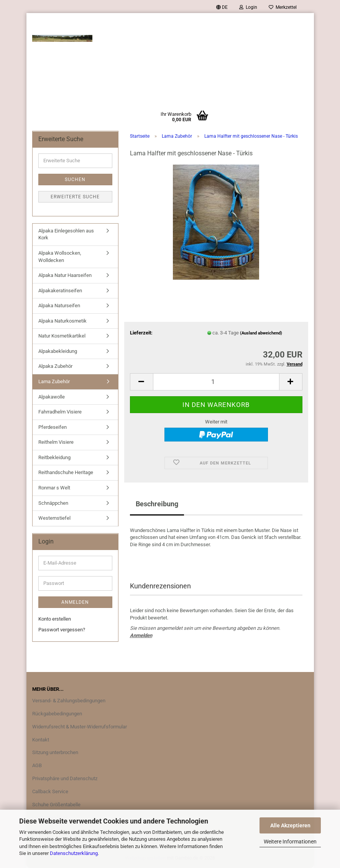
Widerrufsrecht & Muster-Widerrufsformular (80, 727)
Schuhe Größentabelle (56, 805)
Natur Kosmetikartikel (62, 336)
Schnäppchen (53, 503)
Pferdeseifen (53, 427)
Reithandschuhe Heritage (66, 472)
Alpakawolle (52, 397)
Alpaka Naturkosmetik (62, 321)
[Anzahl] (216, 382)
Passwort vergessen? (62, 630)
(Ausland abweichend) (261, 333)
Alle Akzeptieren (290, 825)
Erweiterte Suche (75, 197)
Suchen (75, 180)
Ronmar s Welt (54, 488)
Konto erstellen (55, 619)
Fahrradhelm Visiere (60, 412)
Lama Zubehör (54, 381)
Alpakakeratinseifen (60, 291)
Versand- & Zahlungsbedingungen (69, 701)
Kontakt (41, 740)
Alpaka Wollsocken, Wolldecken (60, 257)
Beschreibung (157, 504)
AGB (37, 765)
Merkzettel (283, 7)
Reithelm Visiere (56, 442)
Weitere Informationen (290, 842)
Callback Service (50, 791)
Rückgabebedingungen (57, 714)
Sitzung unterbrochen (55, 752)
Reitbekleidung (54, 457)
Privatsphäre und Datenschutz (65, 778)
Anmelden (141, 635)
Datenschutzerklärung (74, 853)
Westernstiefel (54, 518)
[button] (222, 7)
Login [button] (248, 7)
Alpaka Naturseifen (59, 306)
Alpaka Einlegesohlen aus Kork (66, 234)
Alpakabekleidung (58, 351)
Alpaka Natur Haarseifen (65, 275)
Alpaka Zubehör (55, 366)
